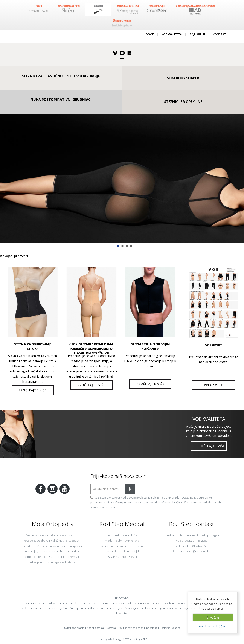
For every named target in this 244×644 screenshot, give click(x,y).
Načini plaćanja (95, 628)
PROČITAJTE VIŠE (33, 390)
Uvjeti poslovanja (74, 628)
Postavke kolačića (170, 628)
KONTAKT (219, 34)
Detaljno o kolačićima (213, 626)
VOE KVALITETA (172, 34)
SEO (145, 639)
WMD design (115, 639)
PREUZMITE (213, 385)
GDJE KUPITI (197, 34)
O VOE (150, 34)
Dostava (111, 628)
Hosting (136, 639)
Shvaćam (213, 618)
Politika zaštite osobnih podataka (138, 628)
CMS (127, 639)
